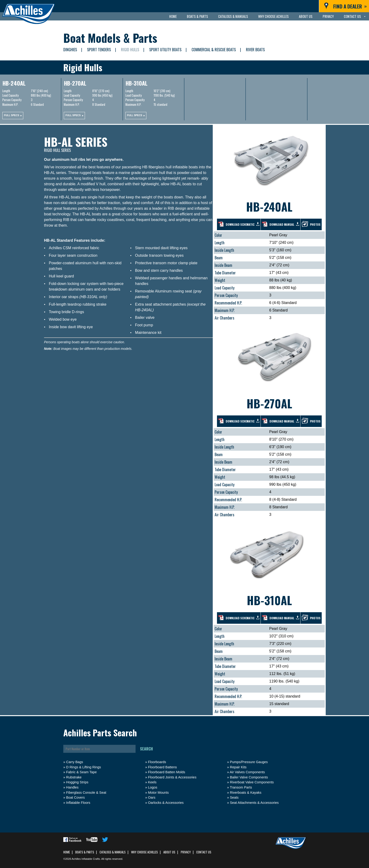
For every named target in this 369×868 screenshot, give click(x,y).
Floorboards (157, 762)
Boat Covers (75, 797)
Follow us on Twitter (105, 840)
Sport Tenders (99, 50)
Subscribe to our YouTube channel (92, 840)
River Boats (255, 50)
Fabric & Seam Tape (81, 772)
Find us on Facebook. (72, 840)
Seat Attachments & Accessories (254, 803)
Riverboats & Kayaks (246, 793)
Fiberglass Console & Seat (86, 793)
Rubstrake (74, 777)
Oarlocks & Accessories (166, 803)
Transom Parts (241, 787)
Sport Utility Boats (165, 50)
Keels (152, 782)
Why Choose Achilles (273, 16)
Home (173, 16)
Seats (234, 797)
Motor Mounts (158, 793)
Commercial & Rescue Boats (214, 50)
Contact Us (352, 16)
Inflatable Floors (78, 803)
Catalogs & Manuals (233, 16)
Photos (315, 224)
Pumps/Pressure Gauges (249, 762)
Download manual (282, 224)
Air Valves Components (247, 772)
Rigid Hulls (130, 50)
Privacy (328, 16)
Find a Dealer (348, 6)
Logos (153, 787)
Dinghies (70, 50)
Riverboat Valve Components (252, 782)
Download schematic (240, 224)
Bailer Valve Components (249, 777)
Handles (72, 787)
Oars (152, 797)
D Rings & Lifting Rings (84, 767)
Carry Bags (75, 762)
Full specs (12, 115)
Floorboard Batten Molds (167, 772)
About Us (306, 16)
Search (146, 749)
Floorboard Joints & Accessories (172, 777)
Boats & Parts (197, 16)
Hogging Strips (77, 782)
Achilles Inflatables (28, 14)
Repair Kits (238, 767)
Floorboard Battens (162, 767)
